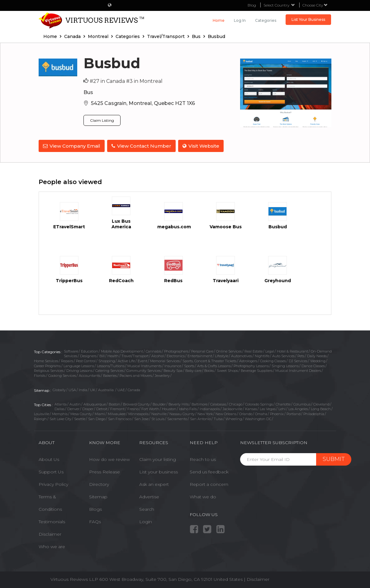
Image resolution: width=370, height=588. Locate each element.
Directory (99, 484)
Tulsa (218, 418)
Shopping (107, 360)
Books (209, 370)
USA (72, 389)
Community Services (144, 370)
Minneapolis (138, 413)
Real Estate (254, 350)
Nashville (159, 413)
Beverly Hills (179, 403)
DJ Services (298, 360)
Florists (40, 375)
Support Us (51, 471)
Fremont (117, 408)
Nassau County (182, 413)
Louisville (42, 413)
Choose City (315, 5)
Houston (169, 408)
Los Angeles (298, 408)
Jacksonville (232, 408)
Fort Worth (150, 408)
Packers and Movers (136, 375)
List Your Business (308, 19)
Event (142, 360)
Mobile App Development (122, 350)
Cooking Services (62, 375)
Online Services (229, 350)
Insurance (173, 365)
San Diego (97, 418)
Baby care (193, 370)
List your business (159, 471)
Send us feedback (209, 471)
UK (93, 389)
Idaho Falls (188, 408)
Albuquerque (95, 403)
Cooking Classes (273, 360)
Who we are (52, 546)
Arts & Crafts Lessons (214, 365)
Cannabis (154, 350)
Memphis (60, 413)
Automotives (242, 355)
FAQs (95, 521)
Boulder (159, 403)
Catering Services (109, 370)
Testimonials (52, 521)
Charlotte (283, 403)
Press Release (104, 471)
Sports (189, 365)
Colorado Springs (259, 403)
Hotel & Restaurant (292, 350)
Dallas (59, 408)
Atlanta (61, 403)
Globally (59, 389)
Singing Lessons (285, 365)
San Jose (141, 418)
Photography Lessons (251, 365)
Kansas (251, 408)
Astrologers (248, 360)
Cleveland (321, 403)
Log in (240, 20)
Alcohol (158, 355)
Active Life (126, 360)
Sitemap (98, 496)
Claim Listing (102, 120)
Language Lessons (79, 365)
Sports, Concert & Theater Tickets (209, 360)
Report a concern (209, 484)
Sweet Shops (227, 370)
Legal (270, 350)
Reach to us (203, 459)
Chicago (236, 403)
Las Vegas (268, 408)
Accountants (90, 375)
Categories (266, 20)
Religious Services (49, 370)
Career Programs (47, 365)
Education (90, 350)
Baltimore (199, 403)
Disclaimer (50, 533)
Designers (88, 355)
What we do (203, 496)
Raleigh (40, 418)
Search (147, 509)
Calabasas (218, 403)
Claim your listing (158, 459)
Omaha (261, 413)
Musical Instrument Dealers (298, 370)
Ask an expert (154, 484)
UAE (121, 389)
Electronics (176, 355)
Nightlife (262, 355)
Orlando (246, 413)
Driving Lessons (79, 370)
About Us (49, 459)
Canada (134, 389)
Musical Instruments (145, 365)
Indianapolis (210, 408)
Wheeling (234, 418)
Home (219, 20)
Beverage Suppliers (257, 370)
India (83, 389)
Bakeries (110, 375)
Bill (102, 355)
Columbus (302, 403)
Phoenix (277, 413)
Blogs (95, 509)
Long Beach (321, 408)
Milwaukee (117, 413)
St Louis (158, 418)
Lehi (282, 408)
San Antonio (200, 418)
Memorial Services (165, 360)
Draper (88, 408)
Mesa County (81, 413)
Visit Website (202, 146)
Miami (100, 413)
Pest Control (86, 360)
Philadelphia (314, 413)
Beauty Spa (173, 370)
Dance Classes (313, 365)
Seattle (80, 418)
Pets (301, 355)
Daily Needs (317, 355)
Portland (294, 413)
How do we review (109, 459)
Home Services (46, 360)
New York (205, 413)
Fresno (133, 408)
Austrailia (106, 389)
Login (146, 521)
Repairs (67, 360)
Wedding (318, 360)
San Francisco (120, 418)
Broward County (136, 403)
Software (71, 350)
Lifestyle (222, 355)
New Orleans (226, 413)
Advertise (149, 496)
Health (113, 355)
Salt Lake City (60, 418)
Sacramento (177, 418)
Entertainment (200, 355)
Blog (252, 5)
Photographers (176, 350)
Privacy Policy (53, 484)
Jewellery (162, 375)
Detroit (102, 408)
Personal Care (202, 350)
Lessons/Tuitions (111, 365)
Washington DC (258, 418)
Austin (75, 403)
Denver (73, 408)
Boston (114, 403)
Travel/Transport (135, 355)
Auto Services (283, 355)
